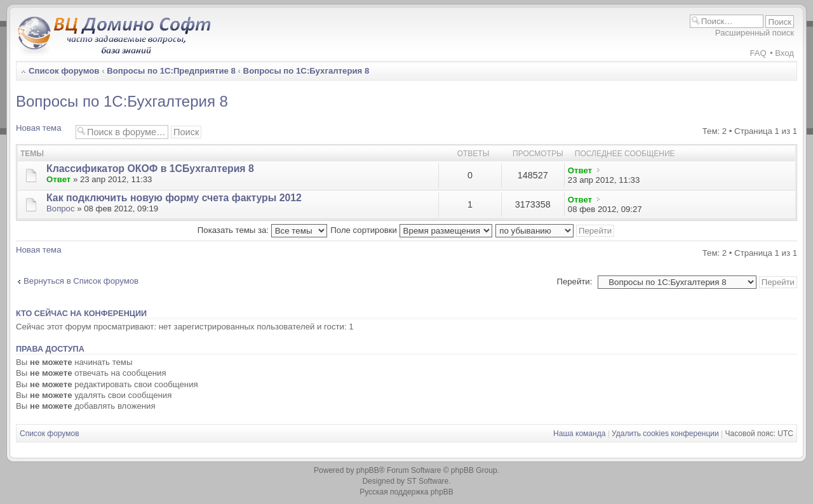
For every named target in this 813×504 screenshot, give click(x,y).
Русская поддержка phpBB (406, 492)
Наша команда (579, 434)
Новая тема (43, 131)
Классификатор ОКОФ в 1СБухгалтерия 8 (150, 169)
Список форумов (64, 71)
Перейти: (574, 282)
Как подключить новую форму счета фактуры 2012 (174, 198)
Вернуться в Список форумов (81, 281)
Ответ (58, 179)
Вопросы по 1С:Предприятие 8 (171, 71)
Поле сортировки (411, 230)
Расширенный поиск (755, 33)
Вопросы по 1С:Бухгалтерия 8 (306, 71)
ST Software (427, 481)
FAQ (758, 53)
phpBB (368, 470)
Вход (784, 53)
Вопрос (61, 209)
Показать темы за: (262, 230)
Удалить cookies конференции (665, 434)
